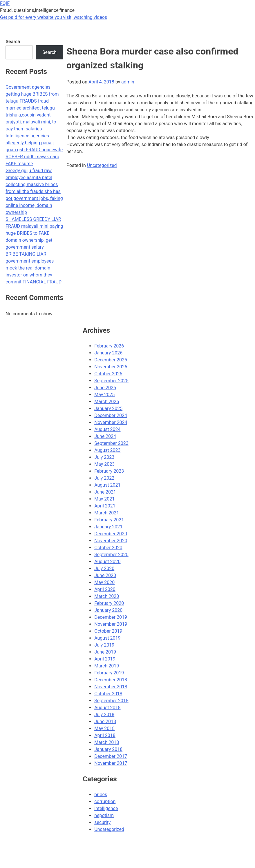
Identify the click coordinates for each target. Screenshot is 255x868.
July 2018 (104, 715)
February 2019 (109, 673)
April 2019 (105, 659)
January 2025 (108, 408)
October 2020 (108, 548)
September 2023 (111, 443)
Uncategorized (102, 165)
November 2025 (111, 367)
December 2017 (111, 756)
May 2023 (104, 464)
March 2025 (107, 402)
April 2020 (105, 589)
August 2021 (107, 485)
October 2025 (108, 374)
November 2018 (111, 687)
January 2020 (108, 610)
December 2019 (111, 617)
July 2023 (104, 457)
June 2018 (105, 721)
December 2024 (111, 415)
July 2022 (104, 478)
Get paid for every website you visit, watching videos (54, 17)
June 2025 (105, 388)
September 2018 (111, 701)
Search (13, 42)
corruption (105, 801)
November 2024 (111, 422)
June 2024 (105, 436)
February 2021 (109, 520)
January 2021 (108, 527)
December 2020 (111, 534)
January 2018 (108, 749)
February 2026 (109, 346)
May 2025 (104, 395)
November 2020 (111, 541)
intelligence (106, 808)
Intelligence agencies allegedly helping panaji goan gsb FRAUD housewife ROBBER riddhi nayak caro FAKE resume (34, 150)
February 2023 (109, 471)
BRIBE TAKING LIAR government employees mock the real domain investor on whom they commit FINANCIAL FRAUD (34, 268)
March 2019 (107, 666)
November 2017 (111, 763)
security (102, 822)
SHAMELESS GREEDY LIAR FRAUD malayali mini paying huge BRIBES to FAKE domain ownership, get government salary (34, 233)
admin (128, 82)
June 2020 (105, 575)
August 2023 (107, 450)
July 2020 (104, 568)
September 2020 (111, 555)
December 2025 (111, 360)
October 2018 (108, 694)
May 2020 (104, 582)
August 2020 (107, 562)
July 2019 (104, 645)
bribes (101, 795)
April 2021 (105, 506)
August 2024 (107, 429)
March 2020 (107, 596)
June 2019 (105, 652)
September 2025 (111, 381)
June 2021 (105, 492)
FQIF (5, 3)
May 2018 (104, 728)
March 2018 (107, 742)
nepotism (104, 815)
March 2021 (107, 513)
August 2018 (107, 708)
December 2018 (111, 680)
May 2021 (104, 499)
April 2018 (105, 735)
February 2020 (109, 603)
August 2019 (107, 638)
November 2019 (111, 624)
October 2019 (108, 631)
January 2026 (108, 353)
